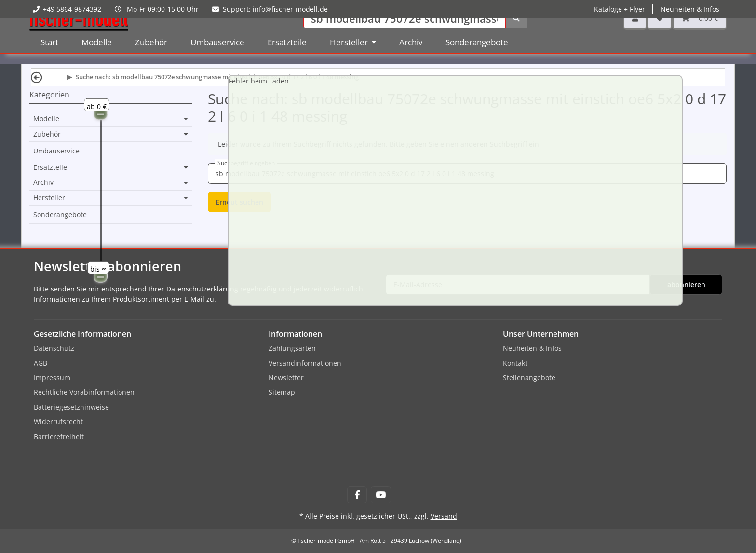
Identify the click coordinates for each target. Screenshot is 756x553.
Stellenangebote (529, 378)
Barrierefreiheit (59, 436)
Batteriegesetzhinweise (71, 407)
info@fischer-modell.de (290, 9)
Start (49, 58)
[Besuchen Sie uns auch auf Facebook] (357, 495)
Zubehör (47, 134)
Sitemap (282, 392)
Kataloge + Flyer (620, 9)
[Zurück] (37, 77)
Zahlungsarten (292, 348)
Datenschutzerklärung (202, 289)
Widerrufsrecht (58, 422)
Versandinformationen (305, 363)
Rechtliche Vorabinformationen (84, 392)
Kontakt (515, 363)
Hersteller (49, 198)
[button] (635, 34)
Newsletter (286, 378)
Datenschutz (54, 348)
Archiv (43, 182)
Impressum (52, 378)
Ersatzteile (50, 167)
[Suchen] (405, 34)
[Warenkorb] (700, 34)
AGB (40, 363)
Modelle (46, 119)
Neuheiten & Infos (690, 9)
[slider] (101, 113)
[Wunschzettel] (660, 34)
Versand (444, 516)
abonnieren (686, 284)
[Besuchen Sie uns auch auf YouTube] (381, 495)
